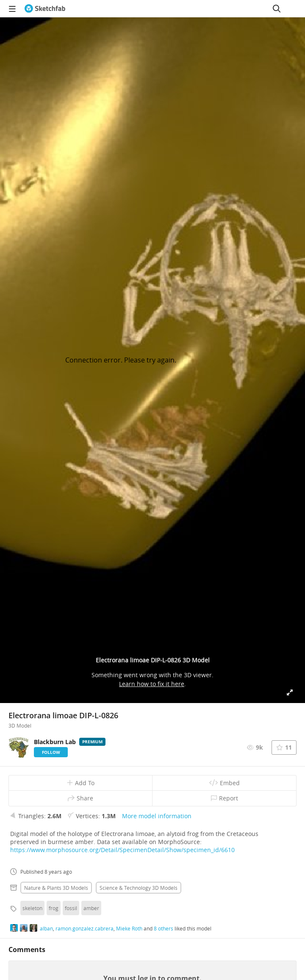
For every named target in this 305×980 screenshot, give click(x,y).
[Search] (277, 8)
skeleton (32, 908)
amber (91, 908)
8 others (164, 928)
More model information (157, 816)
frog (54, 908)
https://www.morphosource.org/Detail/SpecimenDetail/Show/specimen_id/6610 (122, 850)
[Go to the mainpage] (45, 8)
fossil (71, 908)
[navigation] (12, 8)
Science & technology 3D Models (139, 888)
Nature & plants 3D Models (56, 888)
